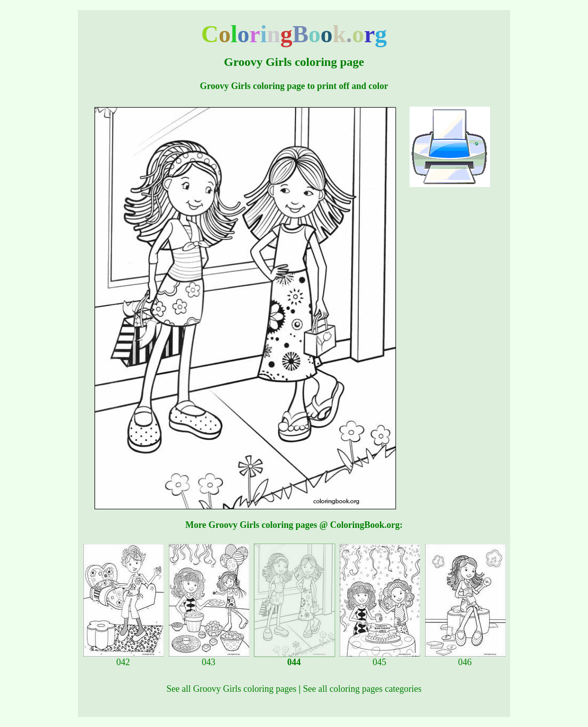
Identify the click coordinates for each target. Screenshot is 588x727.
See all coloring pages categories (362, 689)
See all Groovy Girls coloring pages (231, 689)
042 (124, 658)
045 (380, 658)
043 (209, 658)
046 (465, 658)
